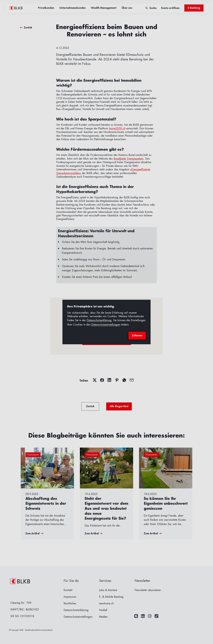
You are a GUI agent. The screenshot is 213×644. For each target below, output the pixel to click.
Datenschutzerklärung (99, 320)
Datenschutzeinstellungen (106, 325)
